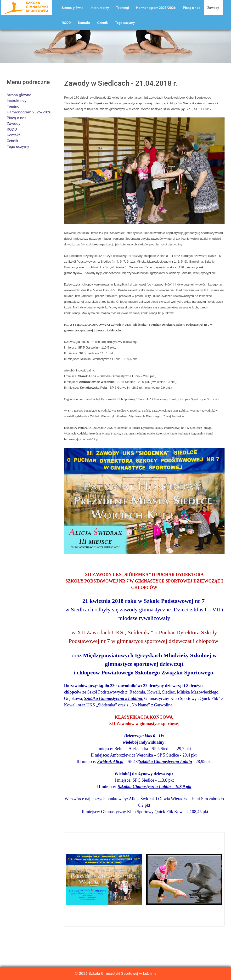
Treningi (14, 106)
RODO (12, 129)
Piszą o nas (17, 118)
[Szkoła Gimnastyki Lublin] (26, 7)
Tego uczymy (18, 146)
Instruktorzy (17, 101)
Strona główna (19, 95)
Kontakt (13, 135)
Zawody (14, 124)
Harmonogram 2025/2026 (29, 112)
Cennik (12, 141)
